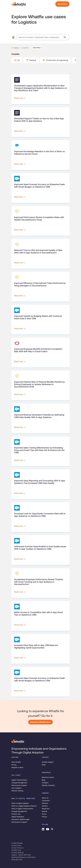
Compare (45, 783)
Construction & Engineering (55, 60)
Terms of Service (18, 848)
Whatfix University (48, 785)
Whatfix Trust (16, 850)
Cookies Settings (17, 853)
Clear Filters (38, 48)
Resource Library (48, 777)
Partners (45, 803)
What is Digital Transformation (22, 809)
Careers (45, 806)
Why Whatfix (16, 762)
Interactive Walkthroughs (20, 819)
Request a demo (17, 767)
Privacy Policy (16, 845)
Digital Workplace (18, 817)
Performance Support (19, 785)
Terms (44, 814)
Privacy (44, 817)
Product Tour (16, 814)
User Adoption (17, 788)
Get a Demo (62, 4)
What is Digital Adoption (20, 803)
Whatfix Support (48, 762)
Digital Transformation (19, 780)
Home (16, 48)
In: (12, 48)
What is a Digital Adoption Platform (24, 806)
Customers (46, 801)
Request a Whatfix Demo (40, 722)
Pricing (14, 765)
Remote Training (17, 791)
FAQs (44, 765)
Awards (44, 811)
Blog (43, 780)
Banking (31, 60)
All (17, 60)
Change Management (19, 783)
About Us (45, 798)
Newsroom (46, 809)
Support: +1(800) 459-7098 (21, 855)
